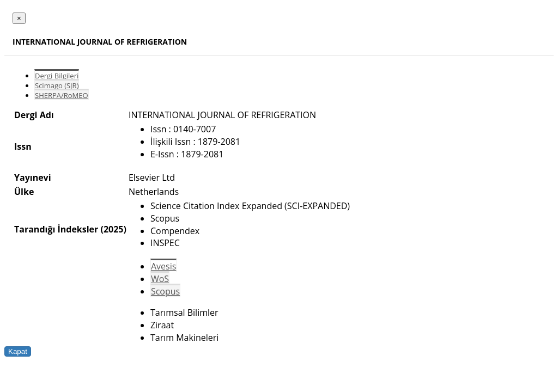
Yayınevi (33, 177)
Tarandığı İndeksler (56, 229)
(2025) (113, 229)
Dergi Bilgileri (57, 76)
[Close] (19, 18)
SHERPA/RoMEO (62, 95)
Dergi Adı (34, 115)
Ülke (24, 192)
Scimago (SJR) (57, 85)
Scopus (165, 291)
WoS (160, 279)
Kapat (18, 351)
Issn (23, 146)
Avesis (163, 266)
